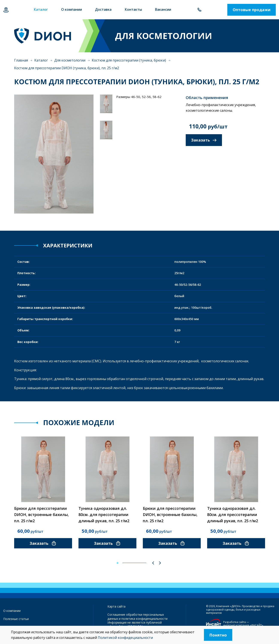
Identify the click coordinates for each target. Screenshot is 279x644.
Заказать (204, 140)
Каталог (41, 60)
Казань (6, 10)
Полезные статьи (16, 619)
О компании (12, 611)
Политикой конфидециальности (125, 638)
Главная (21, 60)
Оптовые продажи (252, 10)
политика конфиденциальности (144, 619)
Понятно (218, 635)
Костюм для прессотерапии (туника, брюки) (129, 60)
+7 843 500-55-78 (199, 10)
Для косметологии (70, 60)
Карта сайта (116, 606)
